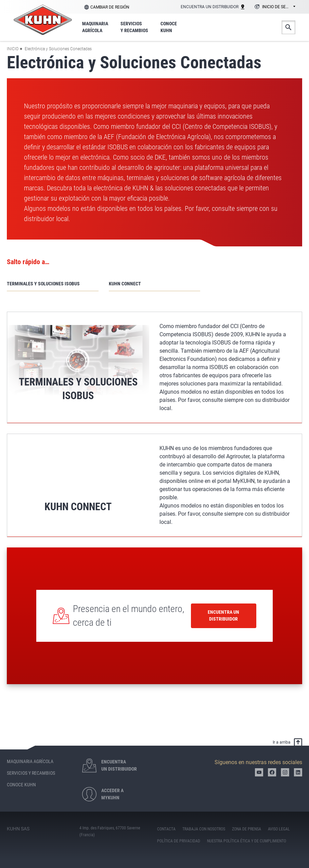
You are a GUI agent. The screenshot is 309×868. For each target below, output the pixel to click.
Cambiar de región (110, 7)
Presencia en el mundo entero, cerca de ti (128, 616)
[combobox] (274, 7)
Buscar (288, 27)
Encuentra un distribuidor (223, 615)
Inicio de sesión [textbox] (279, 7)
